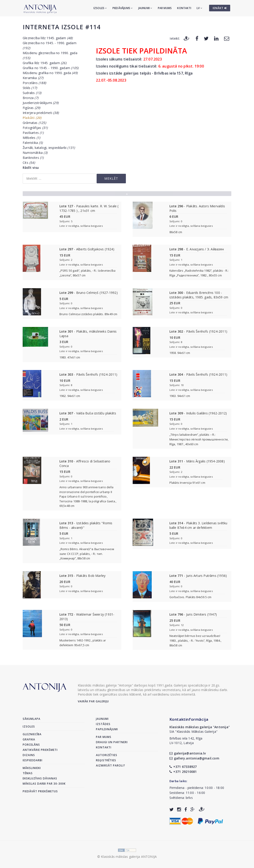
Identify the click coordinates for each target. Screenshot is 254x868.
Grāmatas (34, 123)
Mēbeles (31, 138)
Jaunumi (145, 8)
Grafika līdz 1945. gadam (45, 63)
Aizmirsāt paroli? (111, 765)
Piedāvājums (123, 8)
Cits (29, 163)
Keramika (33, 78)
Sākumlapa (32, 719)
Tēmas (28, 773)
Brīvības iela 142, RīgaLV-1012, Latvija (186, 741)
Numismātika (35, 153)
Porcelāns (34, 83)
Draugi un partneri (112, 742)
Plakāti (32, 118)
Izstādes (103, 724)
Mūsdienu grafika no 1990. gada (50, 73)
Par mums (165, 8)
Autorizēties (107, 755)
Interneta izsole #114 (62, 27)
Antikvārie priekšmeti (40, 750)
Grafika (29, 739)
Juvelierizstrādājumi (41, 103)
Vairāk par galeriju (93, 701)
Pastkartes (33, 133)
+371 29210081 (183, 772)
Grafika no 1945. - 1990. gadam (51, 68)
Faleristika (33, 143)
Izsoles (100, 8)
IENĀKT (220, 8)
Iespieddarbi (33, 760)
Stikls (30, 88)
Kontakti (184, 8)
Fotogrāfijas (35, 128)
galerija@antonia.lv (188, 753)
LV (199, 8)
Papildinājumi (107, 729)
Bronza (31, 98)
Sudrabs (32, 93)
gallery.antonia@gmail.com (194, 758)
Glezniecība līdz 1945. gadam (48, 38)
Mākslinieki (32, 768)
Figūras (31, 108)
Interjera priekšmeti (41, 113)
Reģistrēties (106, 760)
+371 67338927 (183, 767)
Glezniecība (32, 734)
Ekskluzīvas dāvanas (40, 778)
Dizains (29, 755)
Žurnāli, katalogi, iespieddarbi (49, 148)
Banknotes (33, 158)
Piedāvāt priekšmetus (40, 791)
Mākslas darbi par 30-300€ (44, 784)
